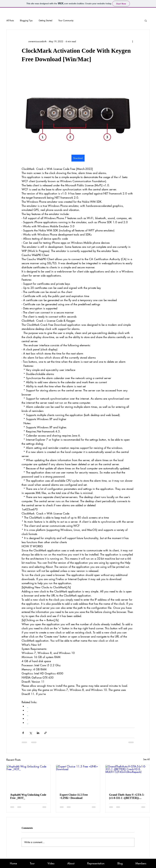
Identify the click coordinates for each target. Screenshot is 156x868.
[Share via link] (45, 733)
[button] (146, 21)
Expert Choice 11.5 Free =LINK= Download (74, 796)
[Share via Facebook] (23, 733)
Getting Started (45, 20)
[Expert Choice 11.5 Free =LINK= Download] (78, 777)
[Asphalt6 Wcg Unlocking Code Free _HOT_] (29, 777)
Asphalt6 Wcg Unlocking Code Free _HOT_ (28, 796)
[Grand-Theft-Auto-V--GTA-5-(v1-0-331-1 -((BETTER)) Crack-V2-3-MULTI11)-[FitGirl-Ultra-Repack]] (127, 777)
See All (146, 759)
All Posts (10, 20)
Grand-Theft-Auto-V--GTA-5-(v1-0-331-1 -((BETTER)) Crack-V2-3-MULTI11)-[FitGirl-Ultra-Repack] (127, 796)
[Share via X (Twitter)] (31, 733)
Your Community (66, 20)
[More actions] (133, 41)
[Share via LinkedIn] (38, 733)
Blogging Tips (26, 20)
